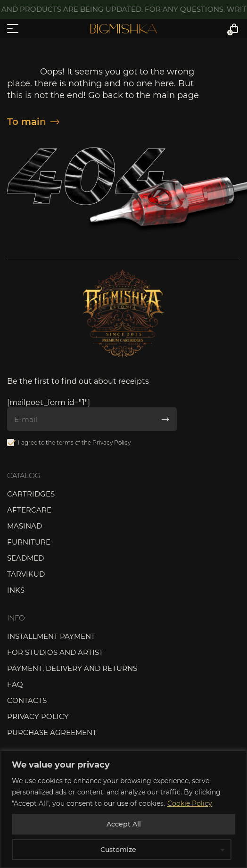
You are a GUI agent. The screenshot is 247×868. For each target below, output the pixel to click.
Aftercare (29, 510)
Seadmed (25, 558)
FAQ (15, 684)
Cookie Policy (190, 803)
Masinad (25, 526)
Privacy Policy (111, 442)
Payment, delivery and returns (72, 668)
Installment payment (51, 636)
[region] (123, 809)
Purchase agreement (52, 732)
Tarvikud (26, 574)
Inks (16, 590)
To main (33, 122)
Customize (118, 850)
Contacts (27, 700)
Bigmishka (123, 29)
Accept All (124, 824)
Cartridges (31, 494)
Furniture (29, 542)
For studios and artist (55, 652)
